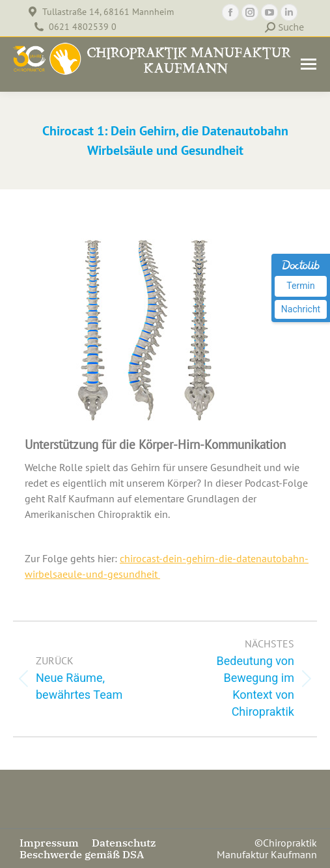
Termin (300, 286)
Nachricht (301, 309)
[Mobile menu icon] (309, 64)
